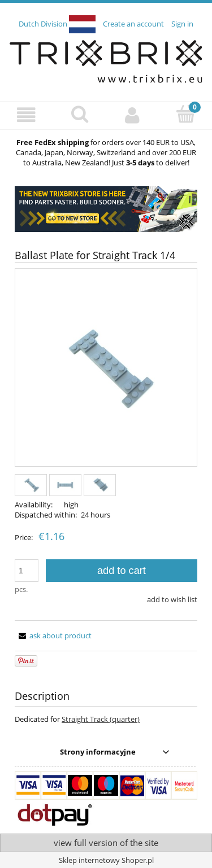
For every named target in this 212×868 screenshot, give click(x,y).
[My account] (133, 115)
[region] (106, 209)
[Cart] (185, 114)
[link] (106, 209)
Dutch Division (57, 24)
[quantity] (27, 571)
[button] (27, 115)
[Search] (80, 114)
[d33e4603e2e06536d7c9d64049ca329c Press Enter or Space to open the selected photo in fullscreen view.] (106, 368)
